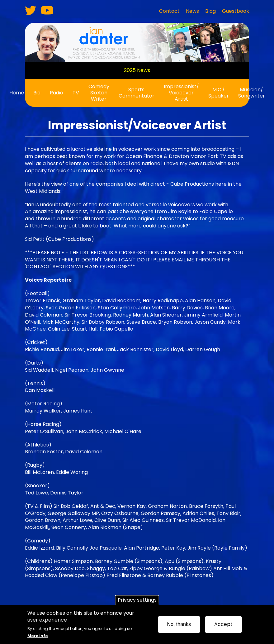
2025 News (137, 70)
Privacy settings (137, 602)
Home (17, 93)
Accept (223, 626)
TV (76, 93)
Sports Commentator (137, 93)
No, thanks (179, 626)
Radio (57, 93)
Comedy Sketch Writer (99, 93)
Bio (37, 93)
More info (38, 638)
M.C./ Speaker (219, 93)
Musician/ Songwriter (252, 93)
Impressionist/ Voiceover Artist (181, 93)
